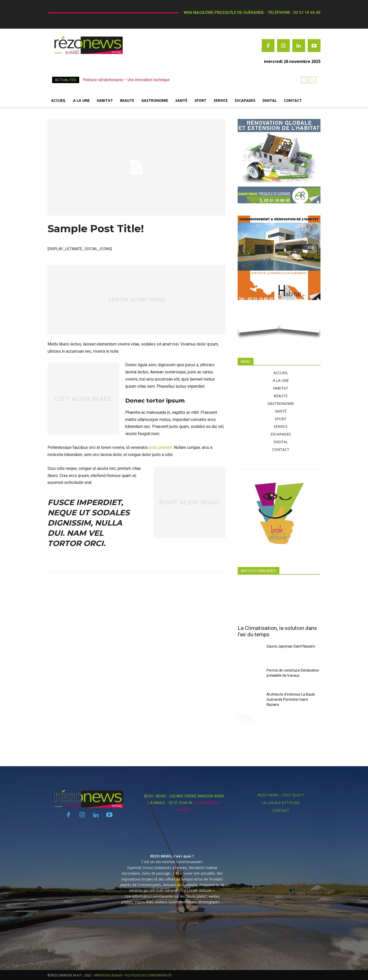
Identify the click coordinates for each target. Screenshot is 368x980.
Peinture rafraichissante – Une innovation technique (126, 80)
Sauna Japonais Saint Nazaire (291, 646)
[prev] (304, 80)
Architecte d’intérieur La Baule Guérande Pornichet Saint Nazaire (291, 699)
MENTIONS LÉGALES (108, 975)
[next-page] (249, 719)
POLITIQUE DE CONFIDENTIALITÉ (148, 975)
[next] (313, 80)
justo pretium (160, 447)
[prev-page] (241, 719)
